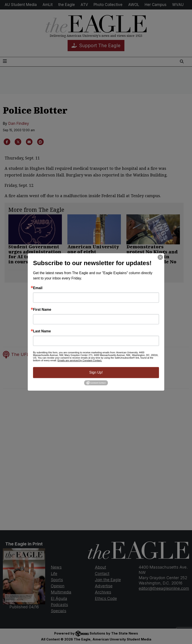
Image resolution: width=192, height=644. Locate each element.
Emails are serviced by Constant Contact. (80, 360)
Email (38, 288)
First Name (42, 310)
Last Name (42, 331)
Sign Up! (96, 372)
